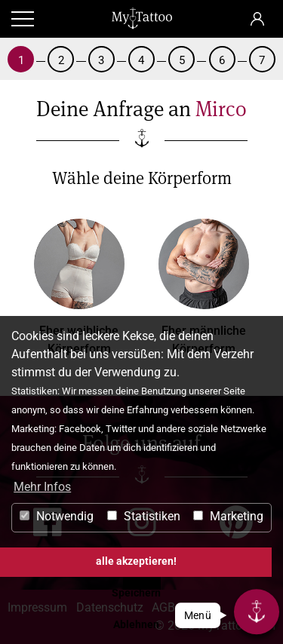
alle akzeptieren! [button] (136, 561)
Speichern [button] (136, 593)
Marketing (228, 516)
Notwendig (57, 516)
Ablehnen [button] (136, 625)
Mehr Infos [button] (42, 487)
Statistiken (144, 516)
